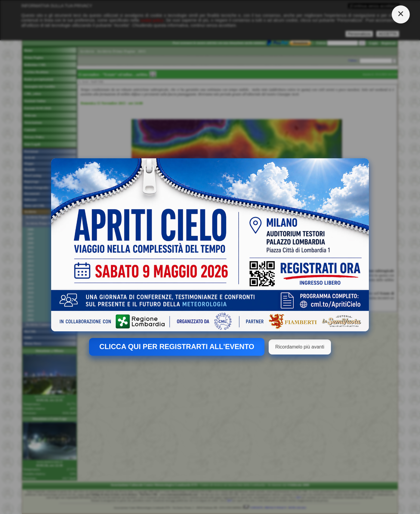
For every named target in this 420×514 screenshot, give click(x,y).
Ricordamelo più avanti (300, 347)
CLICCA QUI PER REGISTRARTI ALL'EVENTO (177, 347)
